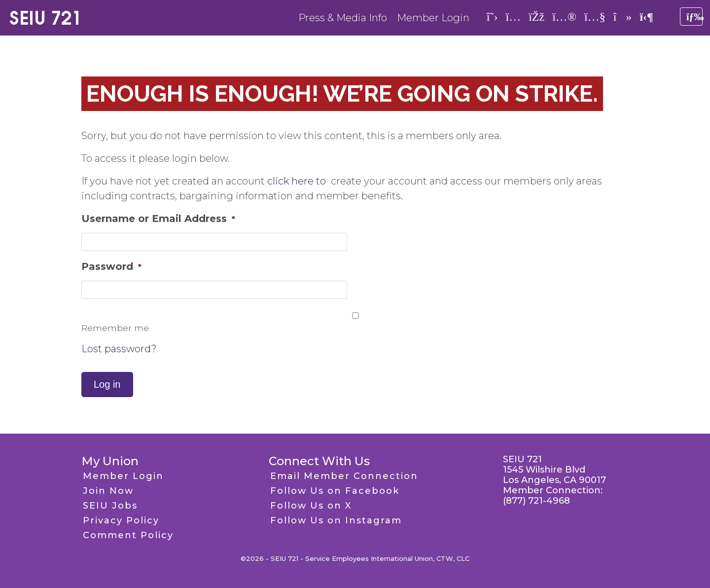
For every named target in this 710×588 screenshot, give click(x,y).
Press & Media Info (343, 18)
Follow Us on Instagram (336, 520)
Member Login (433, 18)
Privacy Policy (121, 520)
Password (111, 266)
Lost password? (119, 349)
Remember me (115, 328)
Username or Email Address (158, 219)
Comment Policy (128, 535)
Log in (107, 384)
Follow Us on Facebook (335, 491)
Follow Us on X (311, 506)
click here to (298, 181)
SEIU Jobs (110, 506)
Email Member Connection (344, 476)
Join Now (108, 491)
